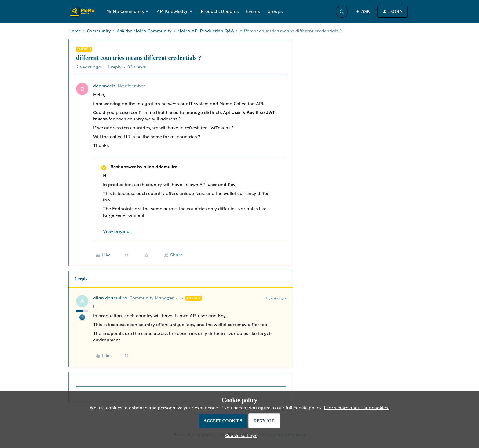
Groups (275, 11)
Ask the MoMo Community (144, 31)
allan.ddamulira (110, 298)
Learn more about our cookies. (357, 408)
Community (99, 31)
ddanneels (104, 86)
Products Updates (220, 11)
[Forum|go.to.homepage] (84, 12)
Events (253, 11)
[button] (363, 12)
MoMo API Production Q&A (206, 31)
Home (75, 31)
